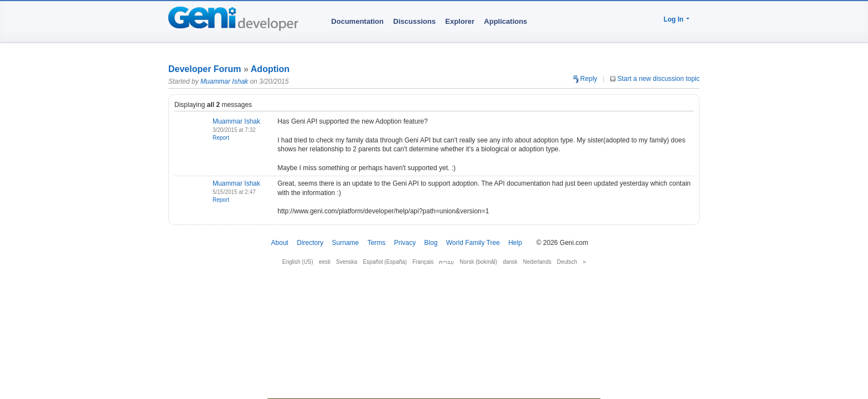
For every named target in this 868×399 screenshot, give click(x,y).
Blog (431, 243)
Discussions (414, 21)
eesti (325, 262)
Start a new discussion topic (655, 79)
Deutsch (567, 262)
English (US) (298, 262)
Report (221, 138)
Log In (674, 19)
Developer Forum (205, 69)
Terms (377, 243)
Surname (346, 243)
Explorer (460, 21)
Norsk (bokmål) (478, 262)
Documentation (357, 21)
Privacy (405, 243)
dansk (510, 262)
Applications (505, 21)
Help (515, 243)
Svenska (347, 262)
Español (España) (385, 262)
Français (423, 262)
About (280, 243)
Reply (585, 79)
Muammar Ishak (224, 81)
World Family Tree (473, 243)
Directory (310, 243)
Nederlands (537, 262)
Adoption (270, 69)
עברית (446, 262)
